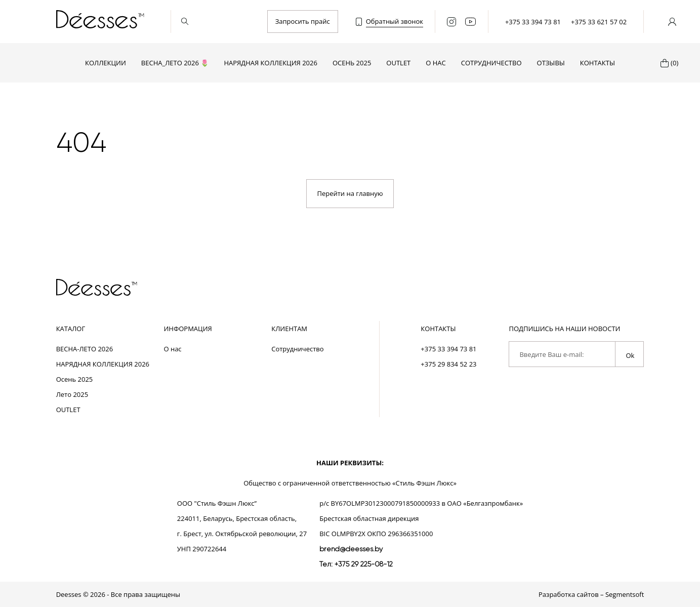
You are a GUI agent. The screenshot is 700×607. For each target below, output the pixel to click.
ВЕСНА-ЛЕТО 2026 (85, 349)
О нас (436, 63)
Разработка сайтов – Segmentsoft (591, 594)
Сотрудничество (491, 63)
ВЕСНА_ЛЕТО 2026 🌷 (175, 63)
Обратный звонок (395, 21)
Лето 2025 (72, 394)
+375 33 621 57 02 (599, 22)
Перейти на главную (350, 193)
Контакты (598, 63)
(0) (674, 63)
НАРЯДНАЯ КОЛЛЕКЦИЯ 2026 (270, 63)
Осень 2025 (352, 63)
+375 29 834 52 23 (448, 364)
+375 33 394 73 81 (533, 22)
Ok (630, 355)
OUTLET (398, 63)
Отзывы (551, 63)
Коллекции (106, 63)
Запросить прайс (303, 21)
